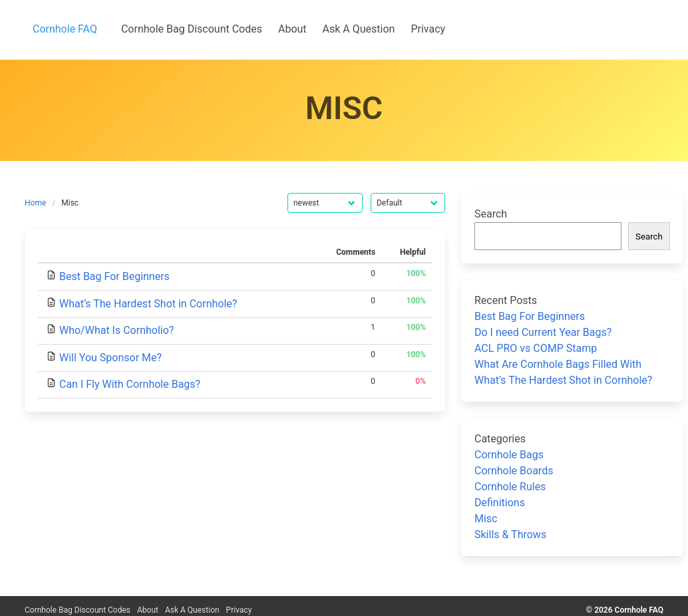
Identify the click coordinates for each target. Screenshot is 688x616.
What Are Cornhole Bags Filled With (558, 364)
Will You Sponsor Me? (110, 358)
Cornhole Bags (509, 455)
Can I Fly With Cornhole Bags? (130, 384)
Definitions (500, 503)
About (148, 610)
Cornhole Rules (510, 487)
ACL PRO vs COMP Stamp (536, 348)
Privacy (239, 610)
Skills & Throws (510, 535)
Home (35, 203)
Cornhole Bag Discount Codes (78, 610)
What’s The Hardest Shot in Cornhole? (148, 304)
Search (491, 214)
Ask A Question (192, 610)
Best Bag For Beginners (114, 276)
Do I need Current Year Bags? (543, 332)
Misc (486, 519)
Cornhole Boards (514, 471)
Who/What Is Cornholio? (116, 330)
